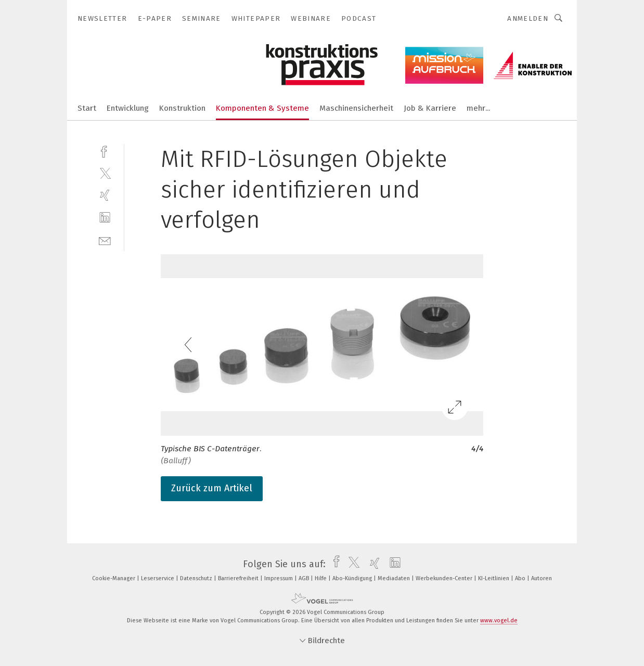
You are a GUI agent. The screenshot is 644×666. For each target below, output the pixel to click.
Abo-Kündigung (353, 578)
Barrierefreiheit (239, 578)
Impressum (279, 578)
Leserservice (158, 578)
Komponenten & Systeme (262, 108)
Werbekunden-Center (445, 578)
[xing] (105, 195)
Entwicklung (128, 108)
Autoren (542, 578)
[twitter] (105, 173)
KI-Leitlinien (494, 578)
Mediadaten (395, 578)
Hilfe (321, 578)
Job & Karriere (430, 108)
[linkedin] (105, 218)
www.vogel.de (499, 621)
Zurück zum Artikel (212, 488)
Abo (521, 578)
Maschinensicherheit (356, 108)
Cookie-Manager (114, 578)
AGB (305, 578)
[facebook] (105, 151)
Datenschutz (197, 578)
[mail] (105, 240)
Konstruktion (182, 108)
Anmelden (528, 18)
